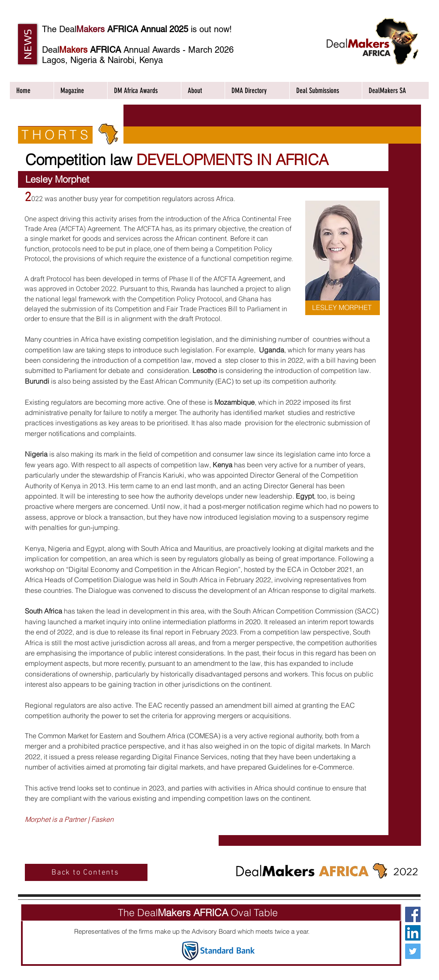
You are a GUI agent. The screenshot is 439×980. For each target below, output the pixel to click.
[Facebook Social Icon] (413, 914)
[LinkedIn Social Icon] (413, 933)
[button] (27, 44)
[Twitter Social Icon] (413, 951)
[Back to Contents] (86, 872)
